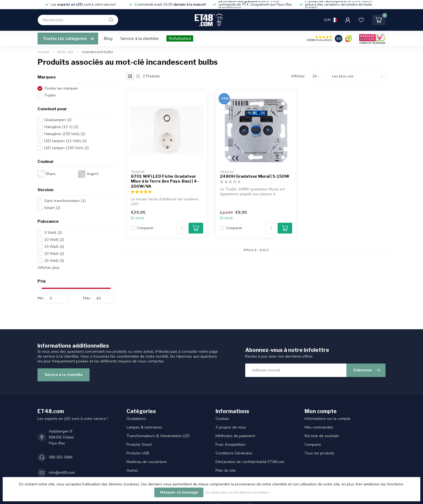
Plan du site (226, 470)
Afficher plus (49, 268)
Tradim (50, 95)
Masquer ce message (179, 492)
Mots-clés (66, 52)
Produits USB (138, 453)
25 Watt (54, 261)
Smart (52, 208)
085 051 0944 (61, 457)
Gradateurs (136, 419)
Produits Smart (139, 445)
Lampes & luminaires (144, 427)
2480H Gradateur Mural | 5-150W (255, 176)
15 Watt (54, 247)
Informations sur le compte (328, 419)
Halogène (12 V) (61, 127)
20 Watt (54, 254)
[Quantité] (182, 228)
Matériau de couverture (147, 462)
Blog (108, 38)
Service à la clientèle (139, 38)
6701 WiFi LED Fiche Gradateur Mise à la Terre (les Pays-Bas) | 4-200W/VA (165, 181)
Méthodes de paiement (235, 436)
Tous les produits (319, 453)
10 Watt (54, 240)
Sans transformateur (65, 201)
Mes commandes (319, 427)
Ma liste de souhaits (322, 436)
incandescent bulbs (98, 52)
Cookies (222, 419)
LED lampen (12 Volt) (65, 141)
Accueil (43, 52)
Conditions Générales (234, 453)
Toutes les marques (61, 88)
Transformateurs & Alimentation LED (158, 436)
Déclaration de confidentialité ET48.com (250, 462)
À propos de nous (231, 427)
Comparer (145, 228)
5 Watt (53, 233)
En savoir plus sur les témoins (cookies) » (238, 492)
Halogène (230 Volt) (65, 134)
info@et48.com (62, 473)
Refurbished (180, 38)
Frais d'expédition (231, 445)
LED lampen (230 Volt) (66, 148)
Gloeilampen (58, 120)
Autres (132, 470)
